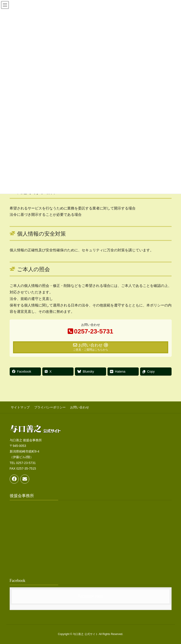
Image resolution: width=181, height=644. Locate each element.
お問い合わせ (76, 407)
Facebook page (90, 595)
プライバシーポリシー (48, 407)
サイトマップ (19, 407)
